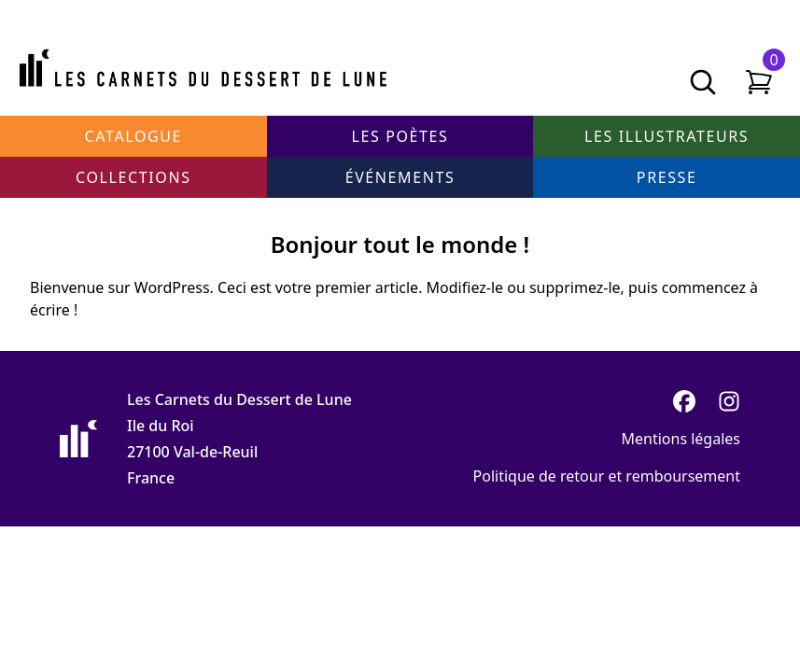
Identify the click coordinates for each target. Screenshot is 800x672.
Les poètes (400, 136)
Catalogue (133, 136)
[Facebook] (684, 401)
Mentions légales (681, 439)
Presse (667, 177)
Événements (400, 177)
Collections (133, 177)
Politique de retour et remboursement (607, 476)
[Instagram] (729, 401)
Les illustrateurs (667, 136)
